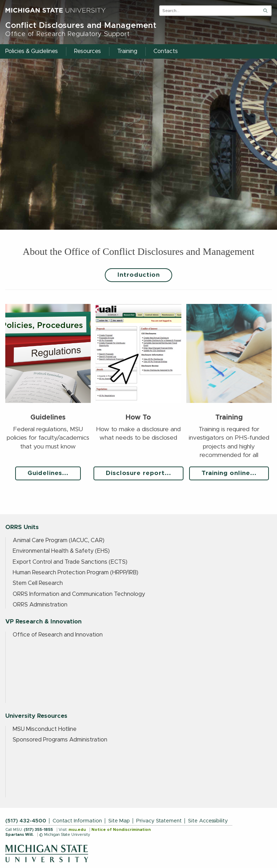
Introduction (139, 275)
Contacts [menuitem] (166, 51)
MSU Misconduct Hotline (45, 729)
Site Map (119, 821)
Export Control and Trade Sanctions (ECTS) (70, 562)
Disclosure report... (138, 473)
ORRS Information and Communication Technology (79, 594)
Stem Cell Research (38, 583)
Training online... (229, 473)
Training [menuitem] (127, 51)
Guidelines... (48, 473)
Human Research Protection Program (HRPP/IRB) (76, 573)
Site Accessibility (208, 821)
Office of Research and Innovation (58, 635)
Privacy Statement (159, 821)
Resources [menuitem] (88, 51)
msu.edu (77, 830)
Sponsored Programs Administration (60, 740)
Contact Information (77, 821)
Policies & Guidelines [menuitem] (32, 51)
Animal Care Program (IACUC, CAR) (59, 540)
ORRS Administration (40, 605)
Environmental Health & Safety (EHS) (61, 551)
